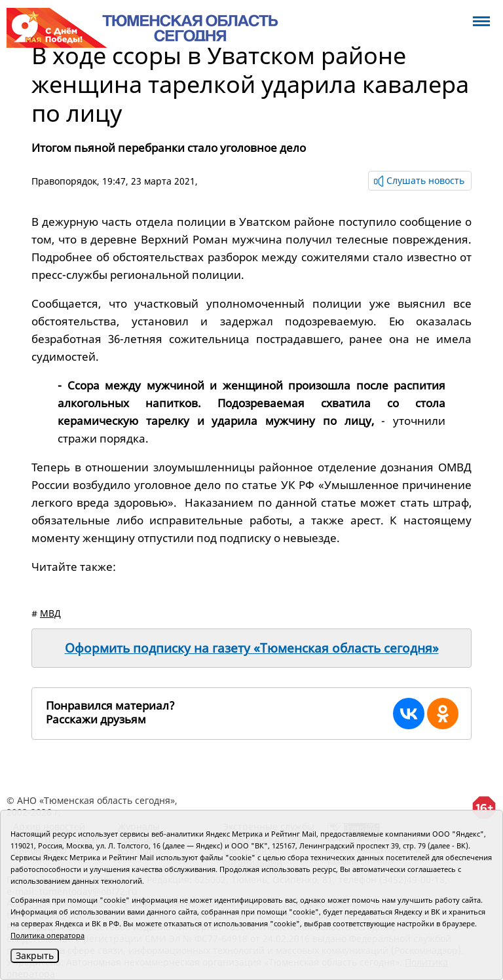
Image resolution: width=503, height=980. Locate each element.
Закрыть (35, 955)
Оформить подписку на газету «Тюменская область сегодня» (252, 648)
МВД (50, 613)
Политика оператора (47, 935)
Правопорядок (64, 181)
